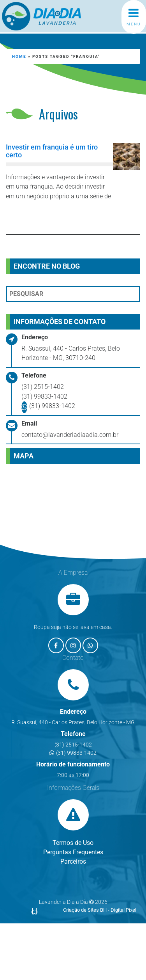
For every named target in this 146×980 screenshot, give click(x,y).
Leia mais (41, 217)
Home (19, 56)
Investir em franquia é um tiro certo (52, 151)
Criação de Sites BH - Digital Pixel (100, 910)
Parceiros (73, 862)
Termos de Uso (73, 843)
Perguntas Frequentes (73, 852)
